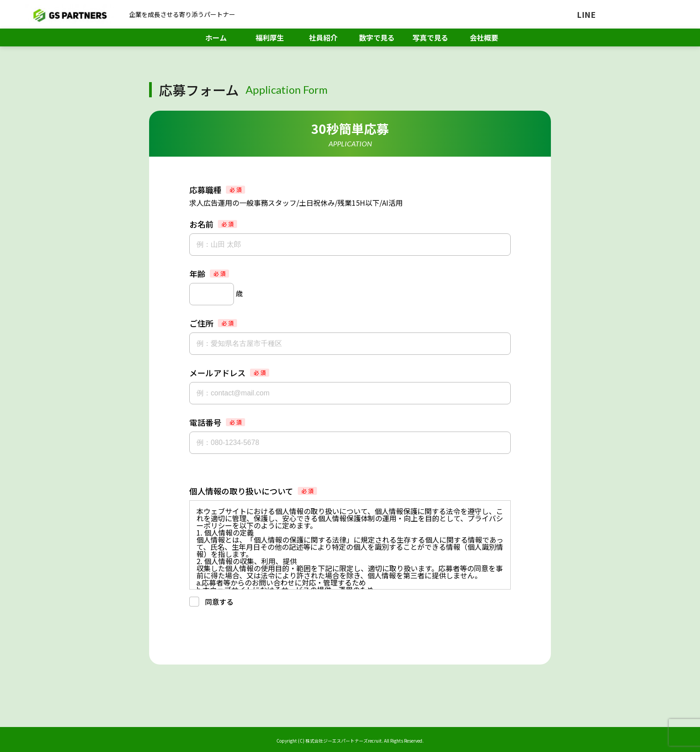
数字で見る (377, 37)
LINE (586, 14)
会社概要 (484, 37)
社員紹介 (323, 37)
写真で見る (430, 37)
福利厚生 (270, 37)
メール (652, 14)
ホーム (216, 37)
